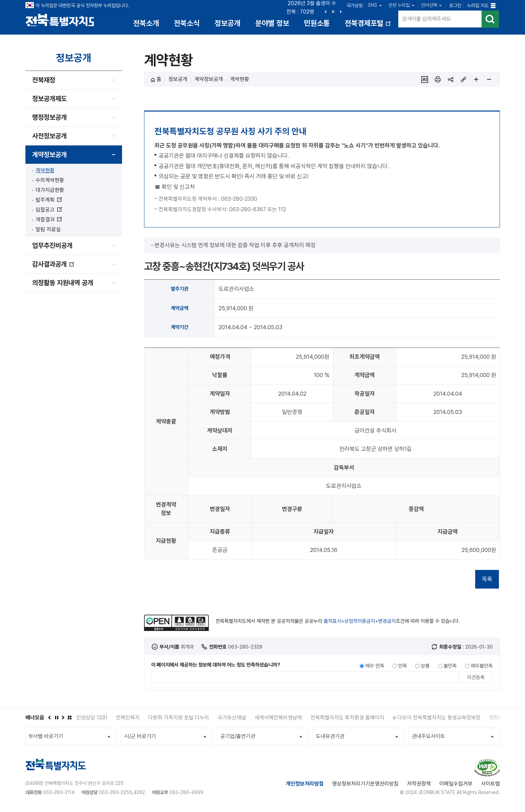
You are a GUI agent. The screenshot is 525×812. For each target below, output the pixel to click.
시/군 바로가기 (140, 738)
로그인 (455, 5)
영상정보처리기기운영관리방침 (365, 786)
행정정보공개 (49, 118)
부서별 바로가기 (46, 738)
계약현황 (45, 171)
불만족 (450, 667)
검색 (490, 20)
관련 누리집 (399, 5)
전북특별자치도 (62, 19)
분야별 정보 (272, 23)
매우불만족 (482, 667)
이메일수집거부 (456, 786)
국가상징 (355, 5)
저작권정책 (419, 786)
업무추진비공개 (52, 246)
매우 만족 (375, 667)
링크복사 (463, 80)
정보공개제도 (49, 100)
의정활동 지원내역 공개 (63, 284)
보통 (425, 667)
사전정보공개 (49, 137)
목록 (487, 580)
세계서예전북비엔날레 (278, 719)
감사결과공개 (54, 268)
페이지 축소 (489, 80)
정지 (333, 12)
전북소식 (187, 23)
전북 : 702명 (300, 12)
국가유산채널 (232, 719)
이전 (326, 12)
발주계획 (49, 201)
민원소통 (317, 23)
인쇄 (438, 80)
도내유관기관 (331, 738)
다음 (341, 12)
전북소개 (146, 23)
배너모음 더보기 (69, 718)
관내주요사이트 (429, 738)
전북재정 (44, 81)
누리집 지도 (478, 5)
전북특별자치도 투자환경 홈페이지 (347, 719)
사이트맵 (490, 786)
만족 (403, 667)
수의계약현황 (50, 181)
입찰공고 (49, 211)
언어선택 (429, 5)
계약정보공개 (49, 156)
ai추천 (425, 80)
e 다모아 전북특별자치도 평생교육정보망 (437, 719)
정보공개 (227, 23)
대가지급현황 (50, 191)
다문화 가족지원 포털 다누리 (179, 719)
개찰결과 (49, 221)
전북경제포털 (368, 26)
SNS (372, 5)
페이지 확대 (476, 80)
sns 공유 (450, 80)
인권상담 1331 (92, 719)
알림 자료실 (48, 230)
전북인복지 (128, 719)
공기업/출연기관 (238, 738)
